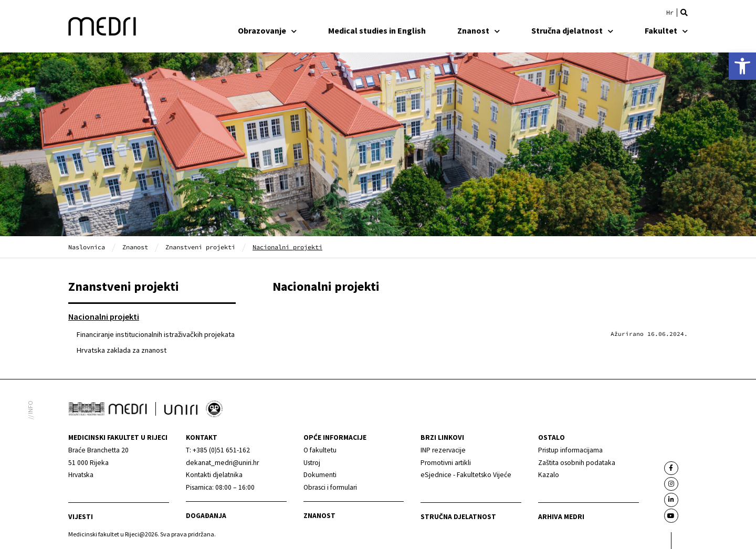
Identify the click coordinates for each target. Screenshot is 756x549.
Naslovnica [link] (87, 247)
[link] (742, 66)
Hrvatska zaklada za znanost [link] (122, 350)
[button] (684, 13)
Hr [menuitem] (670, 13)
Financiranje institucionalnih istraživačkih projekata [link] (156, 334)
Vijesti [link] (81, 517)
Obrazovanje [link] (267, 30)
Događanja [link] (206, 516)
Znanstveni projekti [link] (200, 247)
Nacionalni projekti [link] (104, 316)
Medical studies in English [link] (377, 30)
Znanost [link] (479, 30)
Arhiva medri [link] (561, 517)
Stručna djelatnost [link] (572, 30)
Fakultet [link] (666, 30)
